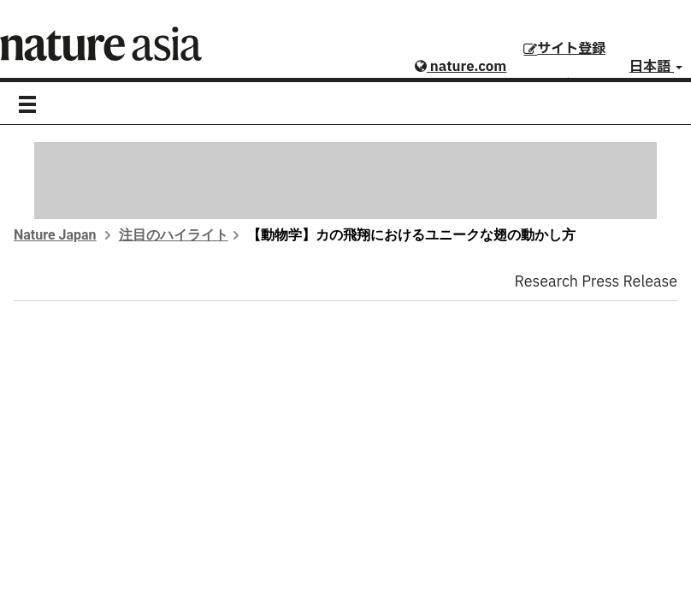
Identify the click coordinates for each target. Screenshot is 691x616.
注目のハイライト (174, 235)
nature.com (461, 67)
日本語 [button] (656, 67)
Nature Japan (55, 235)
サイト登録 (564, 49)
